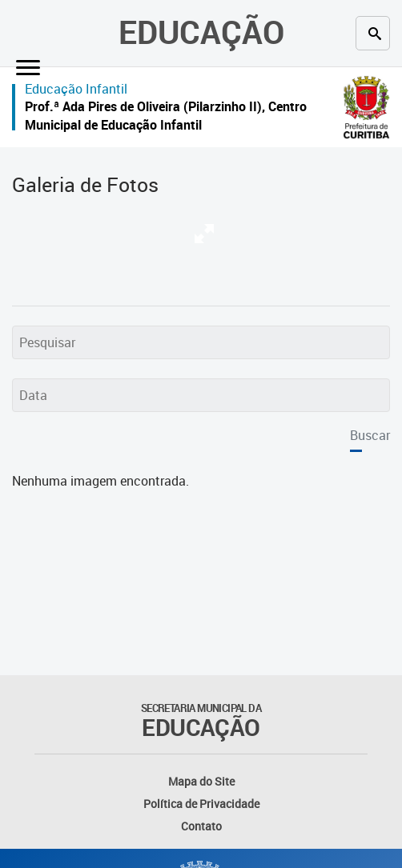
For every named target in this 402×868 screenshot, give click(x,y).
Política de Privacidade (201, 804)
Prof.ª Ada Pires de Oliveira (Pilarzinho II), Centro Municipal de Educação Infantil (166, 116)
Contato (201, 826)
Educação (201, 32)
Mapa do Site (201, 781)
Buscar (370, 435)
